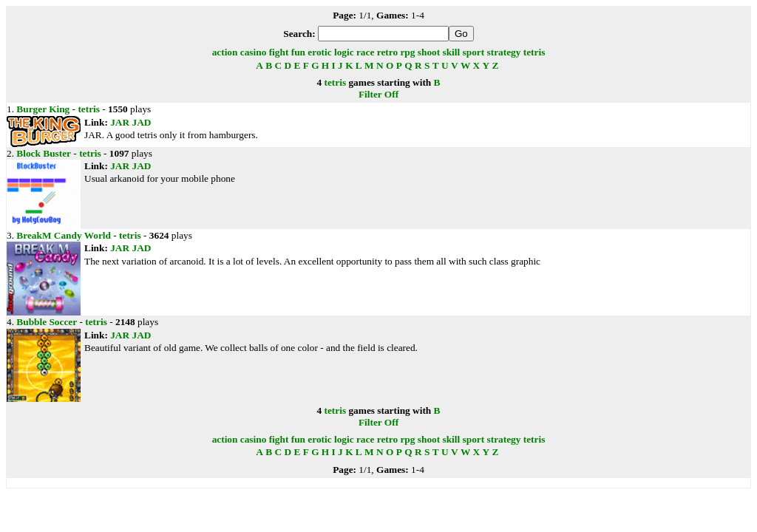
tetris (534, 52)
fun (298, 52)
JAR (120, 122)
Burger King (43, 109)
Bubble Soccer (47, 322)
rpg (407, 52)
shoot (429, 52)
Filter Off (378, 94)
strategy (504, 52)
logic (344, 52)
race (365, 52)
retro (387, 52)
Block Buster (44, 153)
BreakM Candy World (64, 235)
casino (254, 52)
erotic (319, 52)
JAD (141, 122)
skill (452, 52)
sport (474, 52)
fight (279, 52)
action (225, 52)
